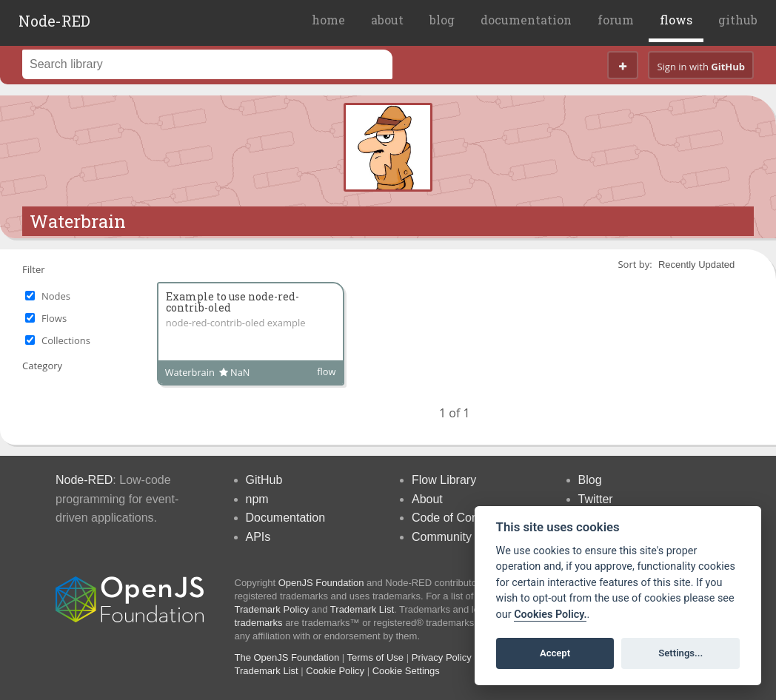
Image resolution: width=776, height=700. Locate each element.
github (738, 20)
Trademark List (362, 609)
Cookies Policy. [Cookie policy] (550, 615)
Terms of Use (376, 657)
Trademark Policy (272, 609)
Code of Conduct (456, 518)
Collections (66, 340)
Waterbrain (78, 221)
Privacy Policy (442, 657)
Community (442, 537)
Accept (555, 653)
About (427, 499)
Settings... (680, 653)
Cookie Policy (335, 671)
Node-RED (54, 21)
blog (442, 20)
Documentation (286, 518)
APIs (258, 537)
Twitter (596, 499)
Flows (54, 318)
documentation (526, 20)
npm (257, 499)
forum (616, 20)
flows (676, 20)
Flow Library (444, 480)
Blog (590, 480)
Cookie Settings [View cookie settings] (406, 671)
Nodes (56, 296)
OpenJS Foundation (321, 583)
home (328, 20)
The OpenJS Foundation (287, 657)
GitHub (264, 480)
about (387, 20)
